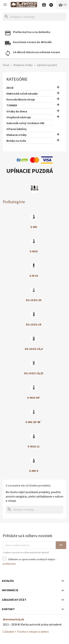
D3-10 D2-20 (34, 300)
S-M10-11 (34, 446)
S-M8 (34, 227)
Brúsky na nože (16, 141)
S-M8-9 (34, 471)
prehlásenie (9, 564)
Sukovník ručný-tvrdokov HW (25, 123)
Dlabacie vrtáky (17, 135)
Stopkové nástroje (19, 117)
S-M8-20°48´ (34, 422)
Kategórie (17, 79)
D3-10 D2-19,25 (34, 373)
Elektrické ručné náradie (22, 94)
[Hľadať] (34, 17)
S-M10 (34, 251)
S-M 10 (34, 276)
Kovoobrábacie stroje (21, 99)
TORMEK (12, 105)
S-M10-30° (34, 398)
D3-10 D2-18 (34, 324)
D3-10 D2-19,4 (34, 349)
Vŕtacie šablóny (17, 129)
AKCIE (10, 88)
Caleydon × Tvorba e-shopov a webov (26, 632)
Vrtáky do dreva (17, 111)
